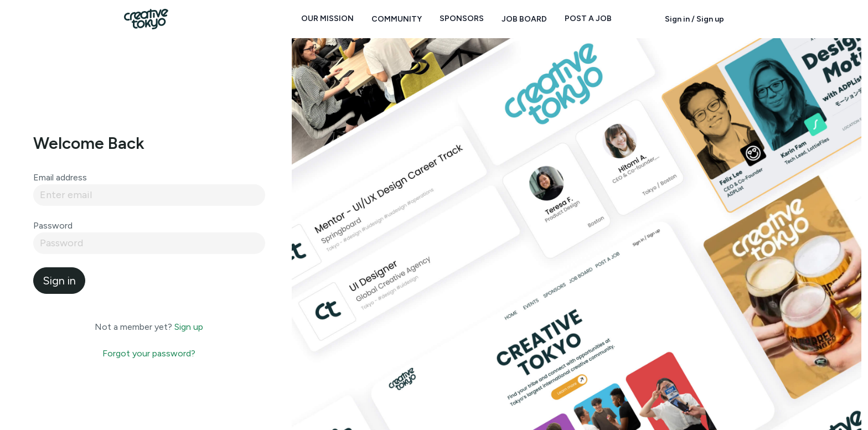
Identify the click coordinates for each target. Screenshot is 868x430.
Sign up (189, 327)
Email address (60, 177)
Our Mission (327, 19)
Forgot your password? (149, 353)
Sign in (59, 281)
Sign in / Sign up (694, 19)
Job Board (524, 19)
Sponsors (462, 19)
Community (397, 19)
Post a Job (588, 19)
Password (53, 226)
